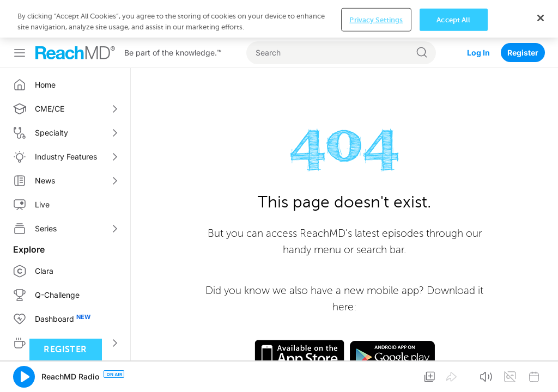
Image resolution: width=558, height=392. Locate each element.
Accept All (453, 374)
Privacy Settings (376, 374)
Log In (478, 15)
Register (523, 15)
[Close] (541, 372)
